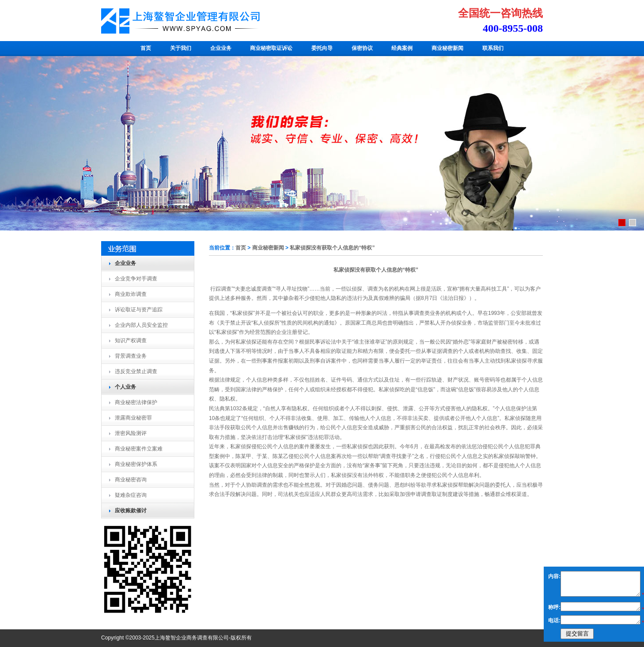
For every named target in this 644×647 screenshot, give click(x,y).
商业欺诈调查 (131, 294)
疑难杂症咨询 (131, 495)
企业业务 (221, 48)
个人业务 (125, 387)
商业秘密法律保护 (136, 402)
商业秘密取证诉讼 (271, 48)
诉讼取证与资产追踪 (139, 310)
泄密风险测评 (131, 433)
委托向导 (322, 48)
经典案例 (402, 48)
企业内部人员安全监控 (141, 325)
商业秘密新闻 (447, 48)
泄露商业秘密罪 (133, 418)
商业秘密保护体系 (136, 464)
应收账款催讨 (131, 511)
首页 (146, 48)
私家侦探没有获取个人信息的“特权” (332, 248)
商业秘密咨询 (131, 480)
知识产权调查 (131, 341)
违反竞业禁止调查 (136, 371)
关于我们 (181, 48)
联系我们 (493, 48)
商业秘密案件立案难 (139, 449)
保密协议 (362, 48)
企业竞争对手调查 (136, 279)
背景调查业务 (131, 356)
